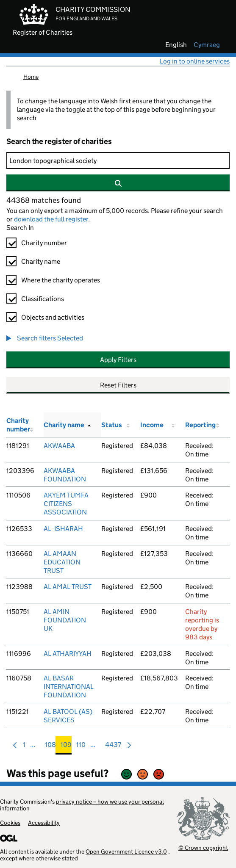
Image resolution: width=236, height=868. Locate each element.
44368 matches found (44, 200)
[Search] (118, 160)
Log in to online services (195, 61)
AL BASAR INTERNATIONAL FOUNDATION (69, 687)
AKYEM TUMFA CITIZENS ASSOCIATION (66, 504)
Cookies (10, 823)
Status (112, 425)
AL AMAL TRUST (68, 587)
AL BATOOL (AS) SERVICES (68, 716)
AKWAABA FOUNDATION (65, 475)
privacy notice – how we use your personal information (82, 805)
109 (66, 747)
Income (152, 425)
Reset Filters (118, 385)
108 (50, 747)
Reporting (200, 425)
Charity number (44, 243)
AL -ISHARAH (63, 529)
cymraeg (207, 45)
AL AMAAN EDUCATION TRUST (62, 562)
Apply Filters (118, 360)
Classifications (43, 299)
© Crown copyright (203, 847)
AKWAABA (59, 446)
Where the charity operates (61, 280)
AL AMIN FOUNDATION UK (65, 620)
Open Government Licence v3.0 (126, 851)
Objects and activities (53, 317)
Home (31, 77)
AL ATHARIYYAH (68, 654)
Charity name (41, 261)
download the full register (51, 219)
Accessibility (44, 823)
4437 (113, 747)
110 (81, 747)
